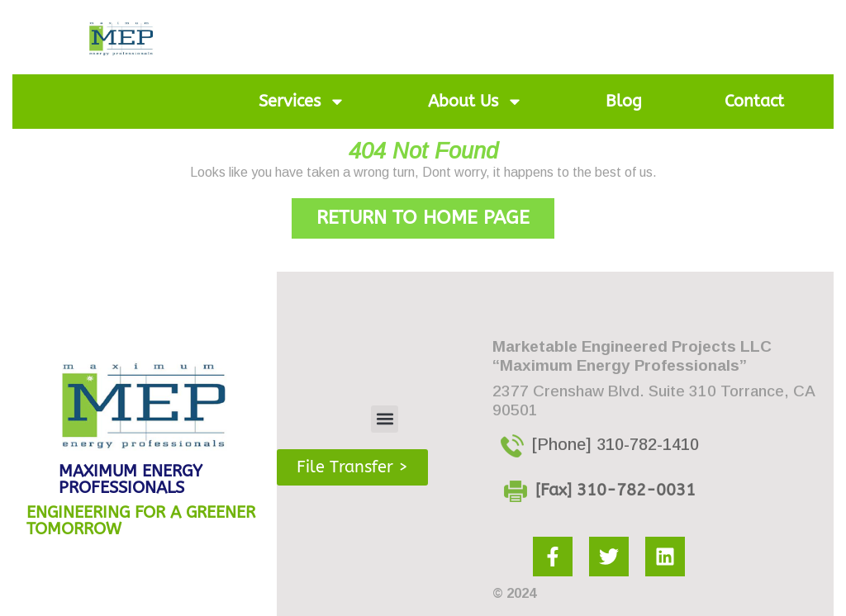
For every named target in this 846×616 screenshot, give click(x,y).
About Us (475, 102)
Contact (754, 101)
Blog (624, 101)
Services (302, 102)
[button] (385, 419)
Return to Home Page (435, 213)
